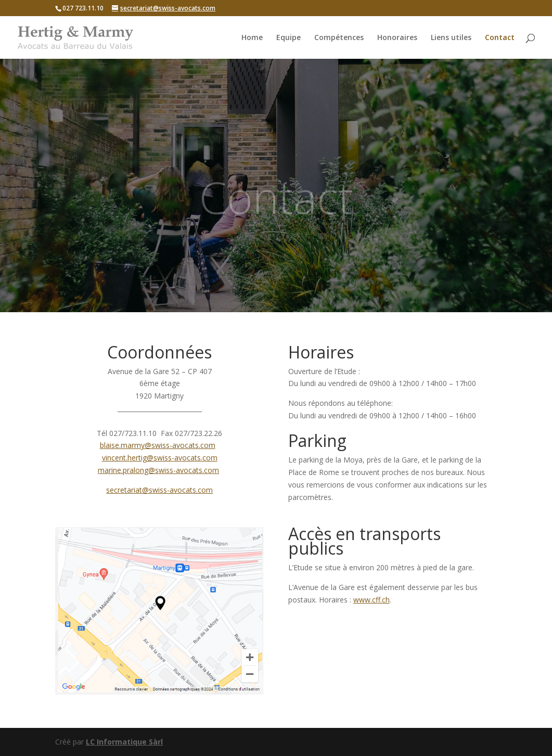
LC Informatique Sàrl (124, 742)
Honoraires (397, 38)
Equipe (288, 38)
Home (252, 38)
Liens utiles (451, 38)
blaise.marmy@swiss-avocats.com (158, 445)
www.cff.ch (371, 600)
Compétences (339, 38)
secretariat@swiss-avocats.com (159, 490)
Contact (500, 38)
